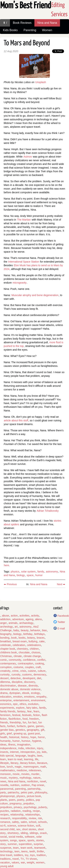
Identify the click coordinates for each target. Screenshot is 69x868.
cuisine (32, 671)
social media (16, 837)
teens (24, 851)
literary (14, 763)
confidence (29, 660)
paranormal (7, 789)
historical (14, 737)
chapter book (8, 649)
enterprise (6, 700)
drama (4, 693)
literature (42, 763)
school (32, 822)
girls (3, 733)
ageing (29, 619)
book (14, 638)
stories (40, 840)
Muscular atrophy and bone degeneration (35, 295)
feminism (5, 715)
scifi (38, 826)
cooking (39, 663)
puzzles (5, 811)
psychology (30, 807)
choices (36, 652)
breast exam (20, 641)
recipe (36, 811)
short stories (29, 829)
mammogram (31, 767)
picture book (34, 796)
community (15, 660)
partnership (34, 789)
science (12, 826)
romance (5, 822)
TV (22, 859)
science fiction (26, 826)
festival (16, 715)
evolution (33, 704)
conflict (41, 660)
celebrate (6, 645)
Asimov (28, 157)
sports (31, 840)
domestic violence (30, 689)
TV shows (31, 859)
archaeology (26, 623)
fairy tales (32, 708)
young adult (7, 866)
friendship (15, 722)
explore (20, 708)
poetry (21, 800)
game (31, 726)
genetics (20, 730)
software (30, 837)
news (3, 781)
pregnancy (16, 804)
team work (27, 848)
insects (4, 752)
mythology (25, 778)
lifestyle (5, 763)
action (14, 616)
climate (18, 656)
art (16, 627)
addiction (5, 619)
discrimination (8, 686)
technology (6, 851)
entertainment (21, 700)
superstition (25, 844)
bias (44, 630)
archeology (7, 627)
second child (7, 829)
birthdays (39, 634)
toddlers (18, 855)
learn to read (15, 759)
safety (15, 822)
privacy (18, 807)
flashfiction (15, 719)
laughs (32, 756)
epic (15, 704)
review (32, 818)
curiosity (5, 675)
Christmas (6, 656)
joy (38, 752)
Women (47, 30)
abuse (6, 616)
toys (32, 855)
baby (16, 630)
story (3, 844)
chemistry (22, 649)
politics (30, 800)
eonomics (6, 704)
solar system (28, 572)
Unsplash (40, 82)
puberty (43, 807)
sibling (24, 833)
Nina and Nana (47, 23)
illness (12, 745)
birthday (28, 634)
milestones (35, 770)
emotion (18, 697)
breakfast (6, 641)
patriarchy (13, 792)
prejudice (29, 804)
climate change (32, 656)
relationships (32, 815)
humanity (5, 741)
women (40, 862)
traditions (5, 859)
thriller (40, 851)
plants (4, 800)
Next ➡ (61, 584)
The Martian (24, 220)
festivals (27, 715)
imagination (24, 745)
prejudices (6, 807)
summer (12, 844)
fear (29, 711)
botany (31, 638)
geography (33, 730)
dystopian (15, 693)
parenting (20, 789)
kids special (7, 756)
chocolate (24, 652)
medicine (22, 770)
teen (17, 851)
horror (41, 737)
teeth (32, 851)
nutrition (15, 785)
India (21, 748)
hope (33, 737)
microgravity (19, 283)
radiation (16, 811)
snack (43, 833)
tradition (41, 855)
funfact (11, 726)
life (37, 759)
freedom (34, 719)
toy (27, 855)
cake (42, 641)
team (16, 848)
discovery (30, 682)
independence (8, 748)
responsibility (19, 818)
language (21, 756)
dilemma (5, 682)
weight (31, 862)
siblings (34, 833)
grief (9, 733)
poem (12, 800)
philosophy (41, 792)
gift (43, 730)
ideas (3, 745)
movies (25, 774)
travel (16, 859)
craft (38, 667)
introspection (28, 752)
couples (29, 667)
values (15, 862)
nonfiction (33, 781)
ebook (26, 693)
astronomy (52, 572)
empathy (41, 697)
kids (44, 752)
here (6, 565)
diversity (33, 686)
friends (4, 722)
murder (35, 774)
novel (43, 781)
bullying (33, 641)
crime (15, 671)
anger (3, 623)
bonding (5, 638)
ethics (23, 704)
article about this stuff (16, 420)
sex (18, 829)
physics (15, 572)
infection (30, 748)
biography (6, 634)
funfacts (21, 726)
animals (13, 623)
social (3, 837)
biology (21, 575)
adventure (18, 619)
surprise (38, 844)
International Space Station (24, 262)
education (6, 697)
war (23, 862)
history (25, 737)
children (34, 649)
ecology (35, 693)
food (25, 719)
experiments (7, 708)
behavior (35, 630)
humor (39, 575)
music (4, 778)
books (22, 638)
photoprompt (7, 796)
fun (24, 722)
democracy (40, 675)
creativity (5, 671)
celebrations (34, 645)
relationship (17, 815)
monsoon (6, 774)
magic (18, 767)
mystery (13, 778)
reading (27, 811)
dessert (4, 678)
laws (40, 756)
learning (29, 759)
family (41, 572)
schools (42, 822)
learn (3, 759)
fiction (37, 715)
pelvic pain (27, 792)
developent (29, 678)
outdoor (25, 785)
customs (27, 675)
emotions (29, 697)
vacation (5, 862)
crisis (23, 671)
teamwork (40, 848)
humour (26, 741)
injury (40, 748)
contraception (25, 663)
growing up (20, 733)
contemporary (8, 663)
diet (39, 678)
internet (14, 752)
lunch (10, 767)
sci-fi (3, 826)
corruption (6, 667)
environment (38, 700)
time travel (6, 855)
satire (24, 822)
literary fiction (28, 763)
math (43, 767)
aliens (39, 619)
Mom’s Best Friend (26, 6)
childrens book (8, 652)
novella (4, 785)
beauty (25, 630)
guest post (34, 733)
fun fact (32, 722)
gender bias (7, 730)
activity (35, 616)
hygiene (37, 741)
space (30, 575)
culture (42, 671)
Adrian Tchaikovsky (48, 511)
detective (16, 678)
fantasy (21, 711)
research (5, 818)
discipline (17, 682)
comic (4, 660)
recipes (4, 815)
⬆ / (5, 23)
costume (18, 667)
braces (41, 638)
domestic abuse (9, 689)
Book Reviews (22, 23)
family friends (8, 711)
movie (16, 774)
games (40, 726)
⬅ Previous (10, 584)
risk (40, 818)
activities (24, 616)
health (4, 737)
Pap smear (38, 785)
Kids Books (10, 30)
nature (37, 778)
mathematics (7, 770)
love (3, 767)
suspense (6, 848)
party (3, 792)
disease (22, 686)
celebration (19, 645)
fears (36, 711)
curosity (16, 675)
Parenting (30, 30)
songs (13, 840)
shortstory (13, 833)
